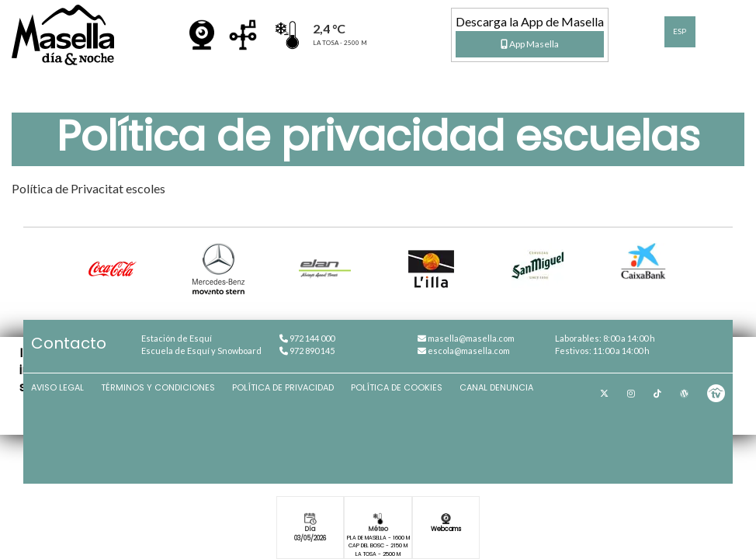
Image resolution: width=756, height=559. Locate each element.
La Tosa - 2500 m (378, 554)
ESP (680, 31)
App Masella (530, 44)
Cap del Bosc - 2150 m (378, 545)
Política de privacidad (283, 387)
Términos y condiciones (158, 387)
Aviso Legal (57, 387)
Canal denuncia (496, 387)
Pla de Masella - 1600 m (378, 538)
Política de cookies (397, 387)
